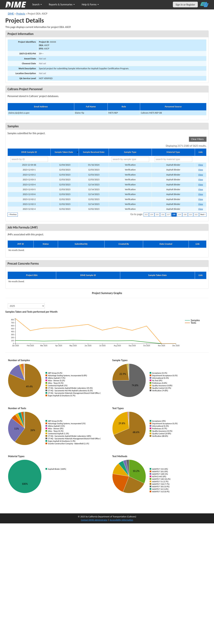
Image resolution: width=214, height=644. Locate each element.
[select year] (26, 306)
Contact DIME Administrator (94, 520)
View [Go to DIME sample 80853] (201, 185)
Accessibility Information (121, 520)
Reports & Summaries (62, 4)
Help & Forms (90, 4)
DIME (11, 14)
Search (37, 4)
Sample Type (130, 152)
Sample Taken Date (64, 152)
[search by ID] (29, 159)
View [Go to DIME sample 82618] (201, 165)
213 (146, 215)
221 (191, 215)
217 (168, 215)
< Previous (13, 215)
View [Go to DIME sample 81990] (201, 209)
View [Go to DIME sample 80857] (201, 194)
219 (179, 215)
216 (163, 215)
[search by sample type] (130, 159)
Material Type (173, 152)
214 (152, 215)
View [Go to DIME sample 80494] (201, 175)
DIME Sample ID (29, 152)
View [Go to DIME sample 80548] (201, 199)
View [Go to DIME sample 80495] (201, 180)
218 (174, 215)
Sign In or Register (185, 5)
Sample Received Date (94, 152)
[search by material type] (173, 159)
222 (196, 215)
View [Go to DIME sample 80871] (201, 204)
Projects (21, 14)
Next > (203, 215)
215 (157, 215)
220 (185, 215)
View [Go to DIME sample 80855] (201, 189)
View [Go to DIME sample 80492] (201, 170)
